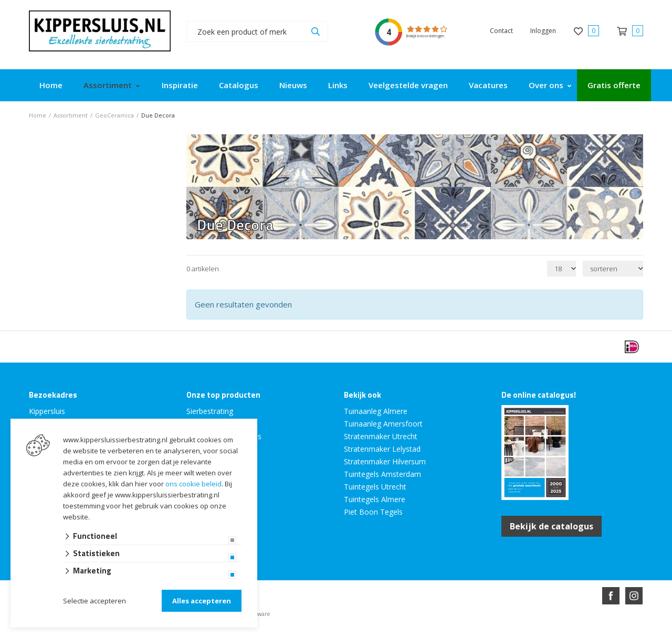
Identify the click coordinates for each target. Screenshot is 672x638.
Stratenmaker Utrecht (381, 436)
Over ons (546, 85)
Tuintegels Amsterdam (382, 474)
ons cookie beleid (193, 484)
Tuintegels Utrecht (375, 487)
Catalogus (239, 85)
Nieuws (293, 85)
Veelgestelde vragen (408, 85)
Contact (501, 31)
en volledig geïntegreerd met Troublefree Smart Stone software (377, 634)
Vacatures (488, 85)
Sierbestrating (210, 411)
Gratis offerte (614, 85)
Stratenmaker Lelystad (382, 449)
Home (51, 85)
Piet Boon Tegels (373, 512)
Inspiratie (180, 85)
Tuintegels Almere (375, 499)
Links (338, 85)
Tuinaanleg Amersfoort (383, 424)
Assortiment (108, 85)
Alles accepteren (202, 601)
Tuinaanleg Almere (376, 411)
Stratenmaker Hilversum (385, 461)
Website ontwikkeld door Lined (256, 634)
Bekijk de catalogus (552, 526)
